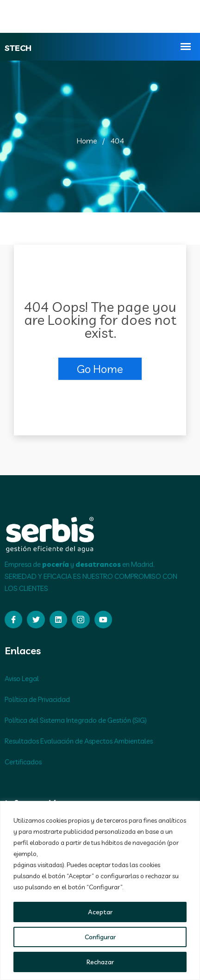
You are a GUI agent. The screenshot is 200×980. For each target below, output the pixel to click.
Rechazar (100, 962)
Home (87, 141)
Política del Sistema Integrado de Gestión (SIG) (76, 720)
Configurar (100, 937)
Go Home (100, 369)
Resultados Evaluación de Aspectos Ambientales (79, 741)
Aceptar (100, 912)
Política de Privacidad (37, 699)
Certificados (23, 762)
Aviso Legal (22, 679)
